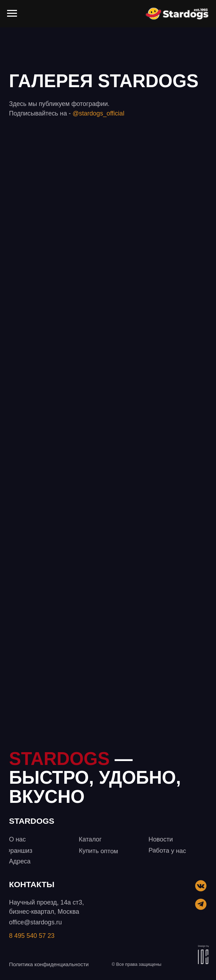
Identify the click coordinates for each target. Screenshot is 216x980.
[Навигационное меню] (12, 13)
